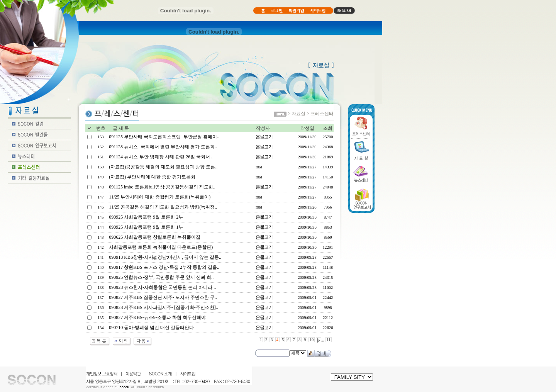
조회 (328, 128)
